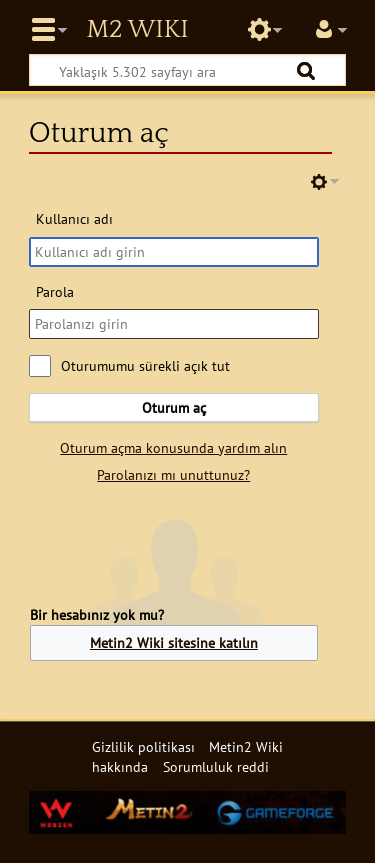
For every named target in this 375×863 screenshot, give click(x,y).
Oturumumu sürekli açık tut (145, 365)
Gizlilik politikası (143, 746)
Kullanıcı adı (74, 218)
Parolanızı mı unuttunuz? (173, 474)
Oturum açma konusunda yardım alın (173, 447)
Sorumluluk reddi (216, 766)
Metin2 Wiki (137, 30)
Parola (55, 291)
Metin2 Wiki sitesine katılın (174, 642)
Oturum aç (174, 407)
